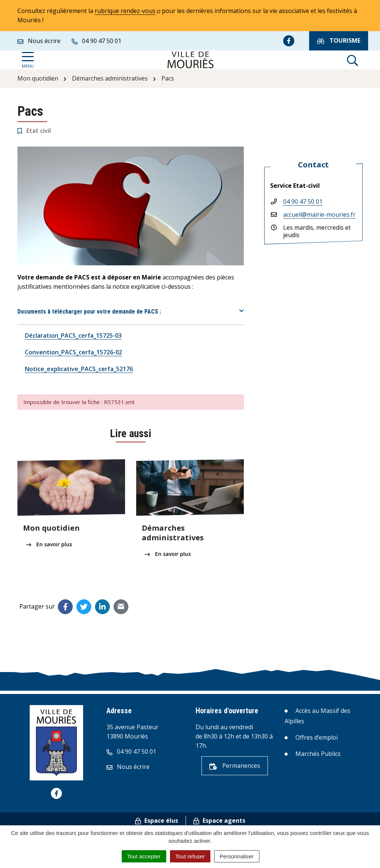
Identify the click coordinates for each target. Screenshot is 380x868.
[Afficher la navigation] (28, 60)
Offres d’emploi (317, 737)
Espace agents (219, 820)
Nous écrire (128, 767)
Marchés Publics (318, 754)
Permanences (235, 766)
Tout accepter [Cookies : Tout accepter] (144, 856)
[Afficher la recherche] (353, 60)
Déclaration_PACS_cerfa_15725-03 (73, 335)
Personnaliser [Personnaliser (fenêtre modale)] (237, 856)
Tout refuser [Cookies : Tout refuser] (190, 856)
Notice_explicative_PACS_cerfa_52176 (79, 369)
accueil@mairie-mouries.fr (319, 214)
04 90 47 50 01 (303, 202)
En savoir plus (49, 544)
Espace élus (157, 820)
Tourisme (339, 41)
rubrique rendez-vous (127, 11)
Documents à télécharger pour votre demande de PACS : (89, 312)
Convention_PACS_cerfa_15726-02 (73, 352)
